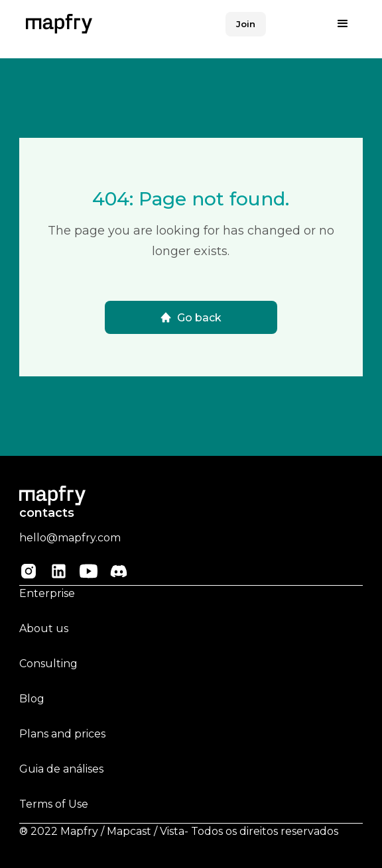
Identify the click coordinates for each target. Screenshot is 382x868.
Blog (32, 699)
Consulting (48, 664)
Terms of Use (54, 804)
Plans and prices (62, 734)
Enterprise (47, 593)
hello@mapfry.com (70, 538)
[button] (343, 24)
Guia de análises (61, 769)
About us (44, 628)
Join (246, 24)
